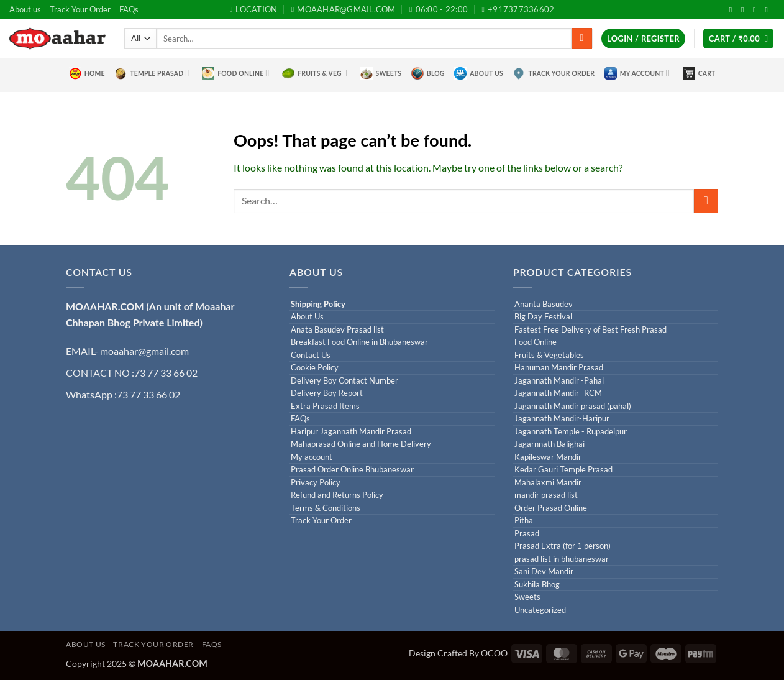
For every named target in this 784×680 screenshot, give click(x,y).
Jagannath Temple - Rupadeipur (571, 432)
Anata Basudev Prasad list (337, 330)
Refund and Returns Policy (337, 495)
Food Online (235, 73)
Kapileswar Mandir (548, 457)
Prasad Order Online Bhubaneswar (352, 470)
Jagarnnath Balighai (549, 444)
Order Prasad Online (551, 508)
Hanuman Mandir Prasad (559, 368)
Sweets (381, 73)
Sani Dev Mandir (544, 572)
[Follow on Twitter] (745, 10)
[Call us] (768, 10)
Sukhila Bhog (537, 585)
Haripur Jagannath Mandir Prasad (351, 432)
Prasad (527, 534)
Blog (428, 73)
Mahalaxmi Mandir (548, 483)
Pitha (524, 521)
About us (25, 9)
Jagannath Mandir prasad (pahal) (573, 406)
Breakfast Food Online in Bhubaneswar (359, 342)
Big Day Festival (543, 317)
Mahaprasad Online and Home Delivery (361, 444)
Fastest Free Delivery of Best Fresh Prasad (590, 330)
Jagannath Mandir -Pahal (559, 381)
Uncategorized (540, 610)
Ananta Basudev (544, 304)
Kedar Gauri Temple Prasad (563, 470)
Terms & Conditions (326, 508)
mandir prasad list (546, 495)
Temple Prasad (152, 73)
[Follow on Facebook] (733, 10)
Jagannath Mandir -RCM (558, 393)
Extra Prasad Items (325, 406)
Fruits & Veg (315, 73)
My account (312, 457)
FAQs (129, 9)
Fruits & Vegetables (549, 355)
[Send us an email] (757, 10)
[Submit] (582, 39)
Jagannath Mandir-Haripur (562, 419)
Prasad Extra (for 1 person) (563, 546)
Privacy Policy (316, 483)
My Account (637, 73)
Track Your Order (80, 9)
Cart (699, 73)
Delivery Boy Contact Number (344, 381)
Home (87, 73)
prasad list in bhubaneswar (562, 559)
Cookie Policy (315, 368)
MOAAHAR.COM (105, 306)
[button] (643, 39)
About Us (479, 73)
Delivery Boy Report (327, 393)
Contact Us (311, 355)
